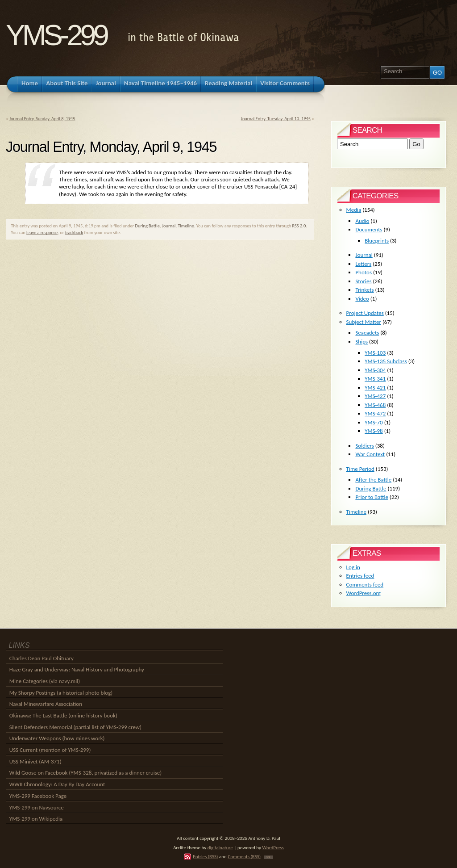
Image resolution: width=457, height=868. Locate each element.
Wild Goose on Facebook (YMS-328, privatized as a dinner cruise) (85, 773)
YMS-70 (374, 422)
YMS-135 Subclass (386, 361)
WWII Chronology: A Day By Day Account (57, 784)
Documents (369, 229)
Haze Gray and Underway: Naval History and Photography (77, 669)
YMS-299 (56, 35)
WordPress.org (364, 593)
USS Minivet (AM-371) (35, 761)
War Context (370, 454)
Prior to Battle (372, 497)
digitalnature (220, 847)
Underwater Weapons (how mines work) (57, 738)
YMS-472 (375, 413)
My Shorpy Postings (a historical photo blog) (61, 693)
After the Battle (373, 480)
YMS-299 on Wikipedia (36, 819)
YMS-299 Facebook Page (38, 796)
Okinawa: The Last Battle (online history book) (63, 715)
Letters (363, 264)
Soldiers (365, 446)
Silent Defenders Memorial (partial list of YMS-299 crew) (75, 727)
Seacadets (367, 333)
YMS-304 (375, 370)
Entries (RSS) (205, 856)
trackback (74, 233)
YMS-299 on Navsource (37, 807)
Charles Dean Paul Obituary (42, 658)
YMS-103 (375, 353)
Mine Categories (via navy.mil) (45, 681)
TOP (268, 857)
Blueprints (377, 241)
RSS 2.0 (299, 226)
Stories (363, 281)
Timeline (186, 226)
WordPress (273, 847)
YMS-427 (375, 396)
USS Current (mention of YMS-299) (50, 750)
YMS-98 (374, 431)
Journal (169, 226)
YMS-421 (375, 388)
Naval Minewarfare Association (46, 704)
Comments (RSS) (244, 856)
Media (354, 210)
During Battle (147, 226)
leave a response (42, 233)
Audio (362, 221)
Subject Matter (364, 322)
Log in (353, 567)
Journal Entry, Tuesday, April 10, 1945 (276, 119)
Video (362, 299)
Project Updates (365, 313)
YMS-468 (375, 405)
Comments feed (365, 585)
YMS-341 (375, 379)
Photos (364, 272)
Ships (361, 342)
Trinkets (364, 290)
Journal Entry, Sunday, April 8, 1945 (42, 119)
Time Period (360, 469)
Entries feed (360, 576)
